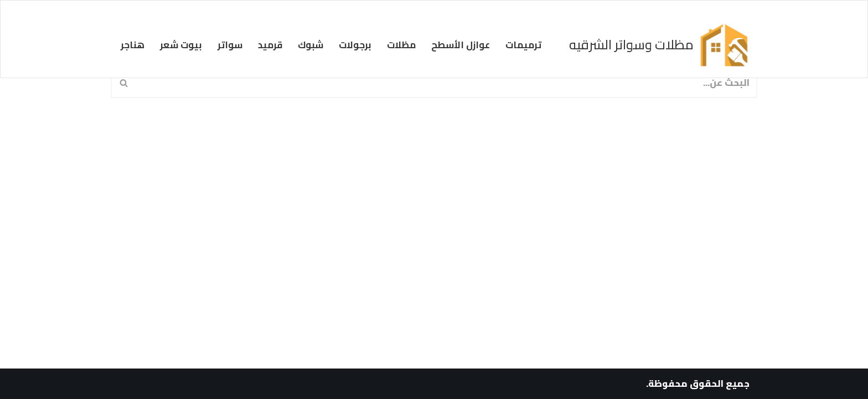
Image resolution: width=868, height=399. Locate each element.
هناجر (133, 45)
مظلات (401, 45)
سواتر (230, 45)
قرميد (270, 45)
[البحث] (447, 83)
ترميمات (523, 45)
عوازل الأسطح (461, 45)
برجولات (355, 45)
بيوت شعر (181, 45)
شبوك (311, 45)
